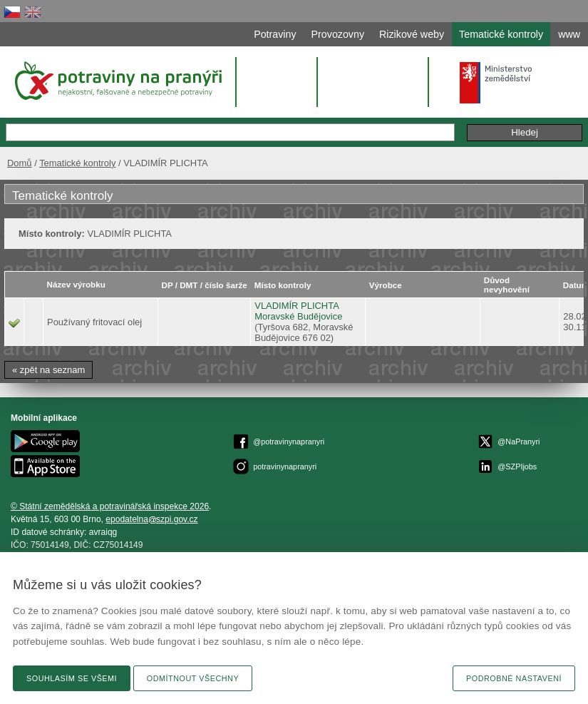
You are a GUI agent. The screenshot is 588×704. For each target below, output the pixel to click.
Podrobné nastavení (514, 678)
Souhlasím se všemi (72, 678)
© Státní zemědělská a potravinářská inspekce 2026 (110, 506)
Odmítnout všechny (193, 678)
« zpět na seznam (48, 370)
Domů (20, 163)
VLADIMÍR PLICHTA (297, 306)
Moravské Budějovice (298, 316)
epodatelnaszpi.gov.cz (151, 519)
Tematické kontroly (77, 163)
